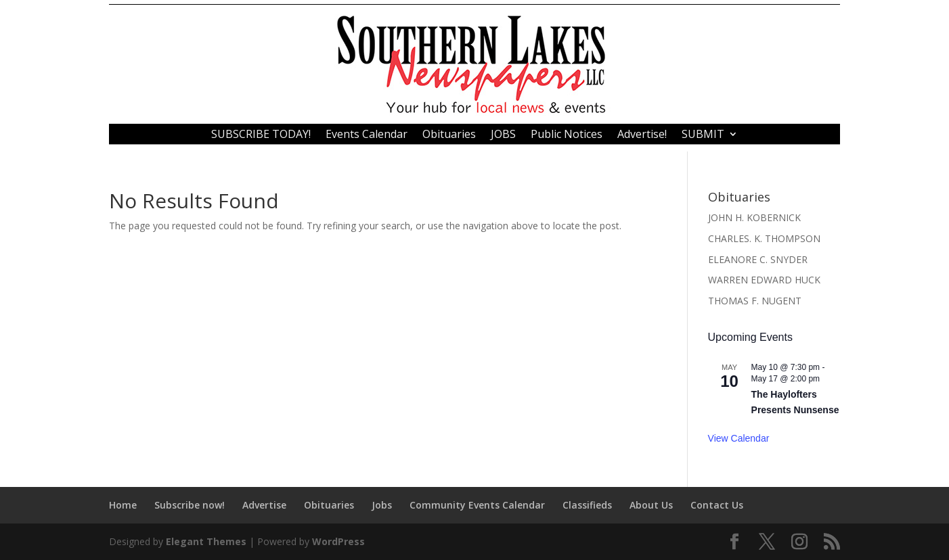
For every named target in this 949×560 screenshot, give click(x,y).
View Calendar (739, 438)
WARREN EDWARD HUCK (764, 280)
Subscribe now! (190, 505)
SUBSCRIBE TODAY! (261, 135)
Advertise (264, 505)
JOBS (503, 135)
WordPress (338, 541)
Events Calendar (367, 135)
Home (123, 505)
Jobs (382, 505)
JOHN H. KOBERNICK (754, 217)
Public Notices (567, 135)
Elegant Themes (206, 541)
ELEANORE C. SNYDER (758, 259)
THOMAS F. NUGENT (755, 301)
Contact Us (717, 505)
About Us (651, 505)
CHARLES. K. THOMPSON (764, 238)
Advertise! (642, 135)
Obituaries (449, 135)
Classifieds (587, 505)
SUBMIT (703, 135)
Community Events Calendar (477, 505)
